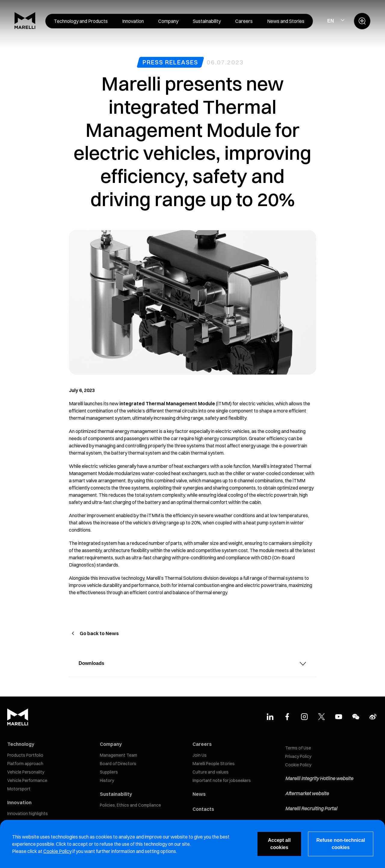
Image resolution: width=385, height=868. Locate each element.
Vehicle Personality (26, 772)
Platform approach (25, 764)
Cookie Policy (298, 765)
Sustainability (116, 794)
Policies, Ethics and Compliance (130, 805)
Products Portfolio (25, 755)
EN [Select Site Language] (331, 21)
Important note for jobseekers (222, 780)
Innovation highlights (28, 814)
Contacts (203, 809)
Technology (21, 744)
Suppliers (109, 772)
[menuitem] (81, 21)
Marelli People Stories (214, 764)
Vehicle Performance (27, 780)
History (107, 780)
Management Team (119, 755)
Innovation (19, 802)
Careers (202, 744)
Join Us (200, 755)
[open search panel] (362, 21)
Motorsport (19, 789)
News (199, 794)
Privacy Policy (298, 756)
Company (111, 744)
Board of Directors (118, 764)
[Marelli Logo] (25, 27)
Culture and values (211, 772)
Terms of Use (298, 748)
